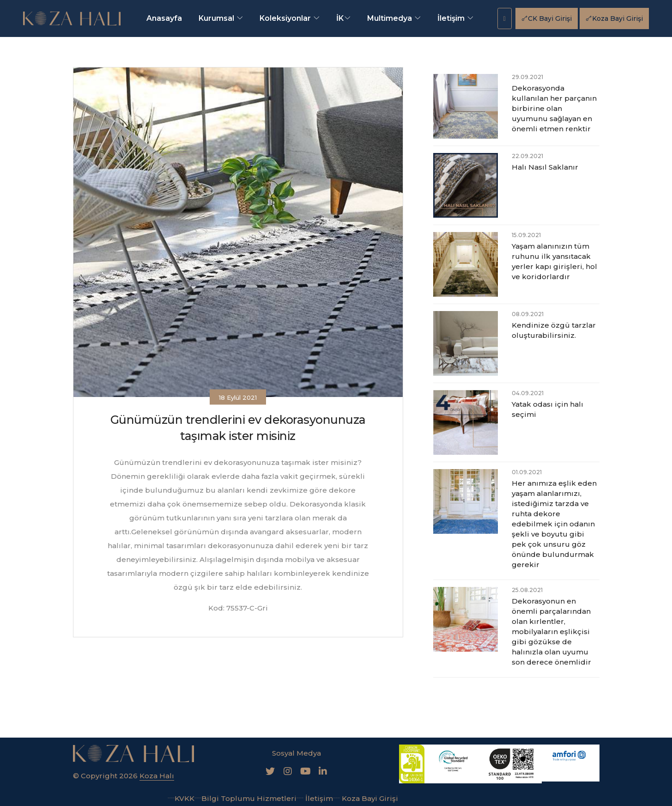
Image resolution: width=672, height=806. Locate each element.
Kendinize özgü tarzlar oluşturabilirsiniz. (554, 330)
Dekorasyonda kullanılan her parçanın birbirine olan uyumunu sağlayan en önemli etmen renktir (554, 108)
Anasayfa (164, 18)
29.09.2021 (527, 77)
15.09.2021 (526, 235)
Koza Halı (157, 775)
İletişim (455, 18)
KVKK (181, 797)
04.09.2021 (528, 393)
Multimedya (394, 18)
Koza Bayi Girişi (614, 18)
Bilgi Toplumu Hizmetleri (245, 797)
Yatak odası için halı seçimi (548, 409)
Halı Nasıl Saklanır (545, 167)
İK (343, 18)
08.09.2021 (528, 314)
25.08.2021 (527, 590)
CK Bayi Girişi (547, 18)
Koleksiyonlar (290, 18)
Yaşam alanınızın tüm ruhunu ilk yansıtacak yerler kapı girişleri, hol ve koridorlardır (554, 261)
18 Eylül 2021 (238, 397)
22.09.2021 (527, 156)
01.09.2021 (527, 472)
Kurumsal (221, 18)
